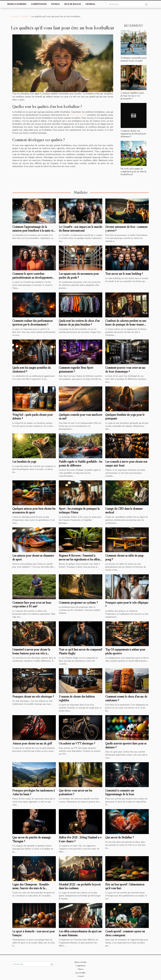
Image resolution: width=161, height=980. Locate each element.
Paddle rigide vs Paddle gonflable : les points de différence (80, 463)
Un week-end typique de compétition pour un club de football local (134, 171)
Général (90, 4)
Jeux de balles (73, 4)
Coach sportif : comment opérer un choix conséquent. (125, 933)
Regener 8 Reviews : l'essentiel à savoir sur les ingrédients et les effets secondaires (79, 559)
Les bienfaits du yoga (24, 462)
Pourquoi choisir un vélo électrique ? (33, 696)
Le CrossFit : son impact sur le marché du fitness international (81, 229)
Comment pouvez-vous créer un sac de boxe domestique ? (125, 369)
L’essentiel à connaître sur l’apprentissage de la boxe (120, 792)
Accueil (14, 16)
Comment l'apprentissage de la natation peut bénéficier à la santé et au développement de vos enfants (33, 231)
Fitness (55, 4)
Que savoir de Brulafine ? (120, 837)
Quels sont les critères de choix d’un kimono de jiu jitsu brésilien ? (79, 323)
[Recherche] (128, 4)
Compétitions (39, 4)
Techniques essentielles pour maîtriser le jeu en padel (134, 59)
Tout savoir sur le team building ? (124, 274)
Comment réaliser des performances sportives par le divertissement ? (32, 323)
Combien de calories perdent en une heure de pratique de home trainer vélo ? (126, 324)
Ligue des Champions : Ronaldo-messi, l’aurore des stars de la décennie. (31, 888)
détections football (78, 115)
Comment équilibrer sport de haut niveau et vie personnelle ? (132, 96)
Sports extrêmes (17, 4)
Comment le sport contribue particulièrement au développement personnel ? (32, 277)
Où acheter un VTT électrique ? (77, 743)
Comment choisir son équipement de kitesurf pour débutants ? (133, 133)
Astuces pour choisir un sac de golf (32, 743)
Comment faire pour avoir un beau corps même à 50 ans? (32, 604)
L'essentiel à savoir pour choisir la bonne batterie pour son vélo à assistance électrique (31, 653)
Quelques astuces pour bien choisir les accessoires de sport (34, 510)
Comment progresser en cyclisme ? (78, 603)
